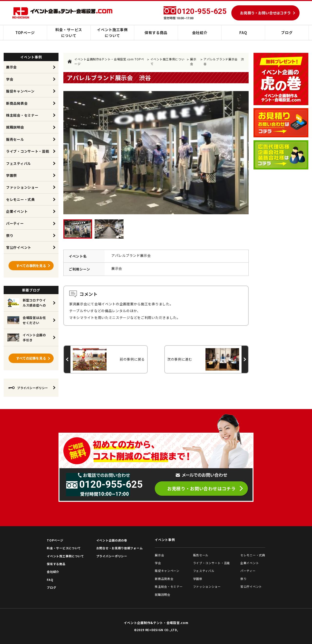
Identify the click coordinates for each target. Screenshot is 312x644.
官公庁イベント (19, 247)
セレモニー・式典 (20, 199)
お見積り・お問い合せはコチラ (265, 13)
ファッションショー (22, 187)
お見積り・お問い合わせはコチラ (201, 488)
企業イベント (17, 211)
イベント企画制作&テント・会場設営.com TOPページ (106, 61)
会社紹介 (200, 33)
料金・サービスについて (69, 33)
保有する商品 (156, 33)
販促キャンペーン (20, 91)
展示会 (193, 61)
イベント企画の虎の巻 (112, 540)
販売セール (15, 139)
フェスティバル (19, 163)
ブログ (287, 33)
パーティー (15, 223)
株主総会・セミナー (22, 115)
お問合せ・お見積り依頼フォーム (120, 548)
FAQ (243, 33)
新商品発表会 (17, 103)
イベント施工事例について (112, 33)
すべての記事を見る (31, 358)
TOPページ (25, 33)
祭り (10, 235)
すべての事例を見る (31, 266)
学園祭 (11, 175)
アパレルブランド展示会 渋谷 (224, 61)
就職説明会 (15, 127)
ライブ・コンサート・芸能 (28, 151)
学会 (10, 79)
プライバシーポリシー (28, 388)
